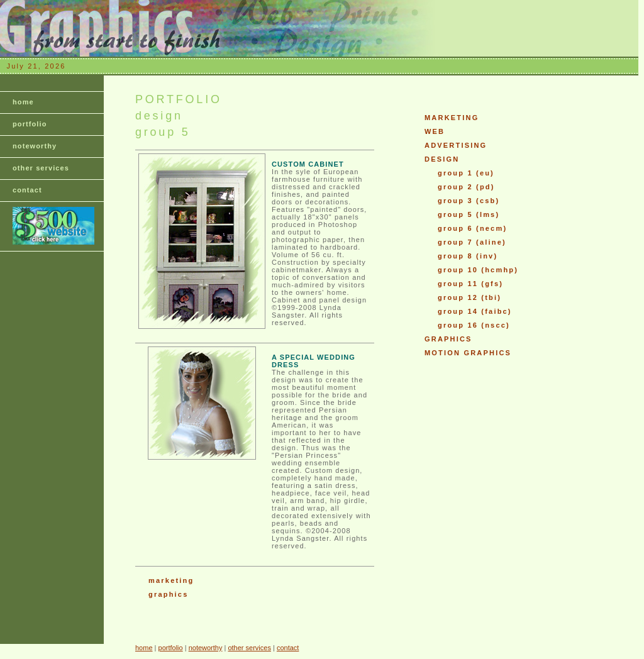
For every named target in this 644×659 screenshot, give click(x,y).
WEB (435, 131)
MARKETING (452, 118)
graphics (168, 594)
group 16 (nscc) (474, 325)
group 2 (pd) (466, 187)
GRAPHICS (448, 339)
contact (27, 190)
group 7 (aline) (472, 242)
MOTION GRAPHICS (468, 353)
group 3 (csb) (469, 201)
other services (41, 168)
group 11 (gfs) (470, 284)
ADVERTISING (456, 145)
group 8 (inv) (468, 256)
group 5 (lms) (469, 214)
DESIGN (442, 159)
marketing (171, 580)
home (23, 102)
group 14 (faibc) (475, 311)
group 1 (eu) (466, 173)
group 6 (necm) (472, 228)
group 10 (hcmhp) (478, 270)
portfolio (30, 124)
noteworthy (35, 146)
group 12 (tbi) (469, 297)
